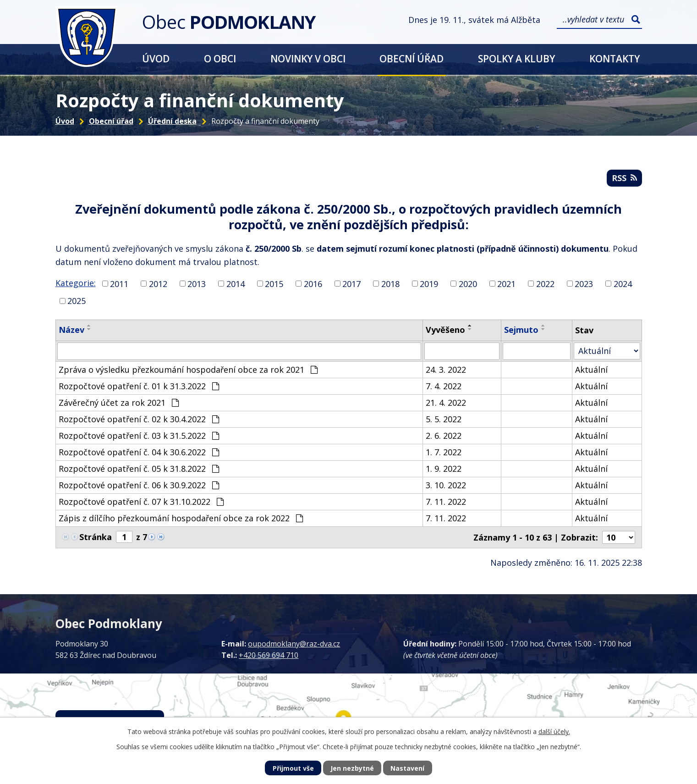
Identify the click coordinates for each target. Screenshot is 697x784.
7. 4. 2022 (444, 386)
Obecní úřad (412, 58)
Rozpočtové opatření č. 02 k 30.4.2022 (139, 419)
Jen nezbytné (352, 768)
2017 (351, 283)
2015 (274, 283)
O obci (220, 58)
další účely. (554, 732)
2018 (390, 283)
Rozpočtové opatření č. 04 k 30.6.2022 (139, 452)
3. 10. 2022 (446, 485)
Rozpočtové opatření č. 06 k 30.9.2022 (139, 485)
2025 (77, 301)
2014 (236, 283)
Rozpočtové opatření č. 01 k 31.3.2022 (139, 386)
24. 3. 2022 (446, 370)
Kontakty (615, 58)
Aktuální (591, 370)
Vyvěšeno (445, 330)
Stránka (96, 537)
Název (71, 330)
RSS (624, 178)
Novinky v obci (308, 58)
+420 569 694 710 (269, 655)
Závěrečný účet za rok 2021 (119, 403)
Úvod (156, 58)
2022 (545, 283)
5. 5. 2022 (444, 419)
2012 (158, 283)
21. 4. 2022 (446, 403)
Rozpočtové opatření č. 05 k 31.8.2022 (139, 469)
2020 (468, 283)
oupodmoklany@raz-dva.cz (294, 644)
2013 (197, 283)
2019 (429, 283)
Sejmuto (521, 330)
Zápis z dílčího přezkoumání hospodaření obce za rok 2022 (181, 518)
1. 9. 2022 (444, 469)
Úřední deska (172, 121)
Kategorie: (76, 283)
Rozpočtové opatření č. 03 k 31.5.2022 (139, 436)
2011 (119, 283)
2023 (584, 283)
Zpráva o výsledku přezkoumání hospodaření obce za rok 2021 (188, 370)
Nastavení (407, 768)
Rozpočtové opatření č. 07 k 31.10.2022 (141, 502)
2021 (506, 283)
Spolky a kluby (516, 58)
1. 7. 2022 (444, 452)
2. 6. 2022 (444, 436)
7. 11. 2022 (446, 502)
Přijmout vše (293, 768)
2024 (623, 283)
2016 (313, 283)
